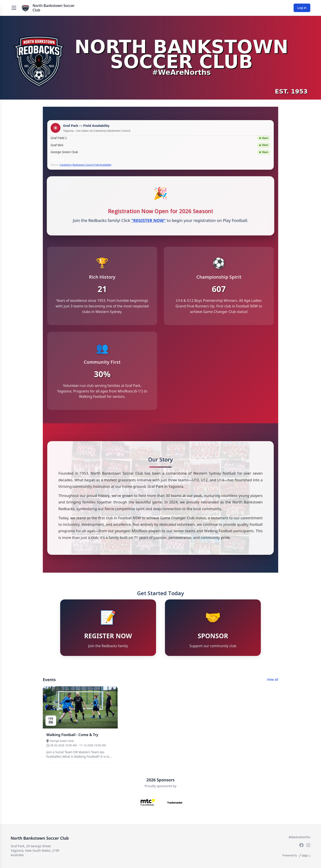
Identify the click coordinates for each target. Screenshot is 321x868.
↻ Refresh (57, 159)
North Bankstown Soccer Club (54, 8)
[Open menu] (14, 8)
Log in (302, 8)
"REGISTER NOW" (148, 221)
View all (273, 683)
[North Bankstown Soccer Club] (25, 8)
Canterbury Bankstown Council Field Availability (86, 165)
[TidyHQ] (305, 855)
